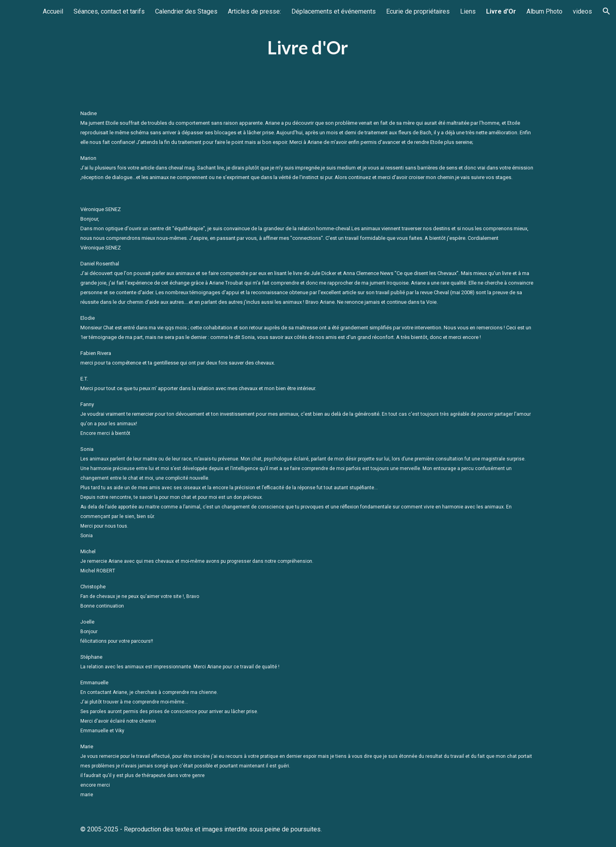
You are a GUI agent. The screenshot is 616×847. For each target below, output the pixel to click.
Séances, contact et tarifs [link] (109, 11)
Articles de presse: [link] (254, 11)
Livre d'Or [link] (501, 11)
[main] (308, 48)
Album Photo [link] (544, 11)
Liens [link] (468, 11)
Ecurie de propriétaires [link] (418, 11)
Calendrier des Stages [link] (186, 11)
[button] (606, 11)
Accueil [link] (53, 11)
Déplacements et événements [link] (334, 11)
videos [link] (582, 11)
